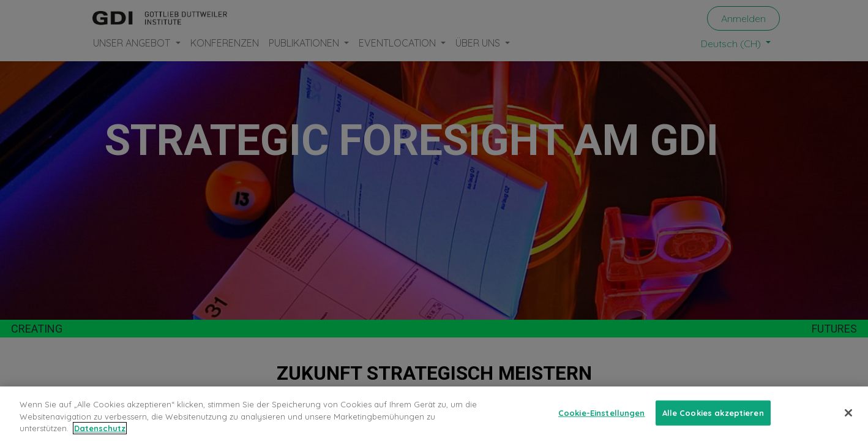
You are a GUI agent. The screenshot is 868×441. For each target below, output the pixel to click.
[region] (434, 414)
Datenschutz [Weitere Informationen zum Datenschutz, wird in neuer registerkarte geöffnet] (100, 428)
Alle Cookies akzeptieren (713, 412)
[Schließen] (848, 413)
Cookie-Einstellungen (602, 412)
